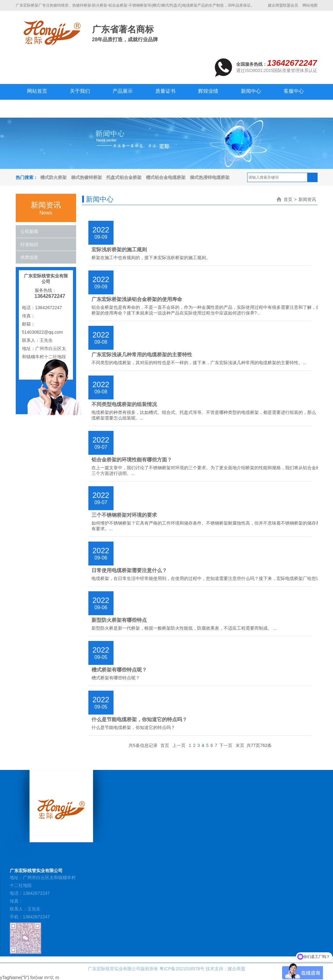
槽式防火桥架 (53, 177)
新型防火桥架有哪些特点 (119, 620)
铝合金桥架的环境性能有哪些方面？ (132, 460)
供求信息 (29, 257)
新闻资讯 (307, 199)
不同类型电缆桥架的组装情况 (124, 404)
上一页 (179, 745)
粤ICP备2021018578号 (182, 969)
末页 (240, 745)
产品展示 (123, 91)
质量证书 (165, 91)
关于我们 (80, 91)
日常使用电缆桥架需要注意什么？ (129, 570)
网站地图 (310, 5)
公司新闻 (29, 231)
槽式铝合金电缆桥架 (166, 177)
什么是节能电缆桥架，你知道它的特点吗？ (139, 719)
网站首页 (37, 91)
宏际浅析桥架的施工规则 (119, 250)
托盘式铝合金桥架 (124, 177)
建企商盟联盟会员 (283, 5)
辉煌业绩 (208, 91)
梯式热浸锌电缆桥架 (210, 177)
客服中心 (294, 91)
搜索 (312, 177)
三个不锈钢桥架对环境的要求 (124, 515)
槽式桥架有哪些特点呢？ (119, 670)
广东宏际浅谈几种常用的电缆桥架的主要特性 (142, 355)
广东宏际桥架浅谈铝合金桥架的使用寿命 (137, 299)
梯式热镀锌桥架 (86, 177)
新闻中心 (251, 91)
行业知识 (29, 244)
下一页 (226, 745)
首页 (288, 199)
